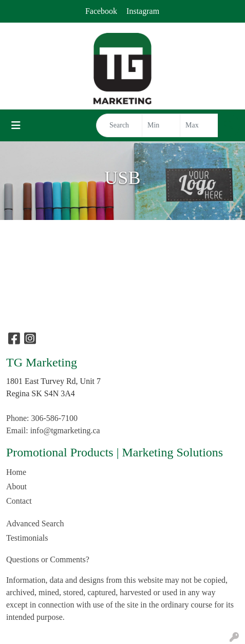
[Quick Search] (119, 125)
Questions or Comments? (48, 559)
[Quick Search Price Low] (161, 125)
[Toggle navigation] (16, 125)
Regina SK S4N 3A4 (41, 393)
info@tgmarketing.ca (65, 430)
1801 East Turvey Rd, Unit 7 (53, 381)
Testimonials (27, 538)
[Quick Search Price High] (199, 125)
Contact (19, 501)
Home (16, 472)
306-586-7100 (54, 418)
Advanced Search (35, 523)
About (16, 486)
